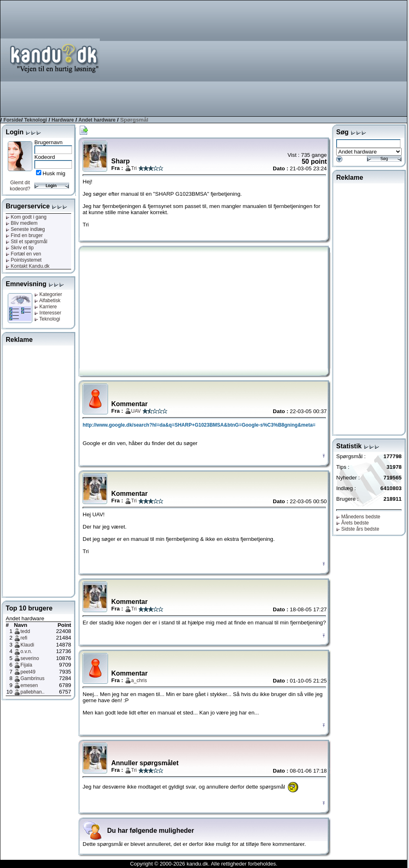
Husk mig (54, 173)
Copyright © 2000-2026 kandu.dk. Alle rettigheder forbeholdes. (204, 864)
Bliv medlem (22, 223)
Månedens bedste (358, 517)
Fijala (26, 665)
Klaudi (27, 645)
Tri (134, 168)
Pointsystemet (24, 260)
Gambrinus (33, 678)
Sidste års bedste (358, 529)
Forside (12, 120)
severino (30, 658)
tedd (25, 631)
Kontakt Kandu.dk (28, 266)
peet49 (28, 672)
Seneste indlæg (25, 229)
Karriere (46, 307)
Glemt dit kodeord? (20, 186)
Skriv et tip (20, 248)
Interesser (48, 313)
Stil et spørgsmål (27, 242)
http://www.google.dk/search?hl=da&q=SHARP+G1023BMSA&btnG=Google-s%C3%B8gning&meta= (199, 425)
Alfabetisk (47, 301)
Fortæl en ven (23, 254)
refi (24, 638)
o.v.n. (26, 651)
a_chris (139, 680)
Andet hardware (97, 120)
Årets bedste (353, 523)
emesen (29, 685)
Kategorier (48, 294)
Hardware (63, 120)
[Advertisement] (317, 58)
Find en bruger (24, 235)
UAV (136, 411)
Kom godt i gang (26, 217)
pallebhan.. (33, 692)
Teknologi (36, 120)
